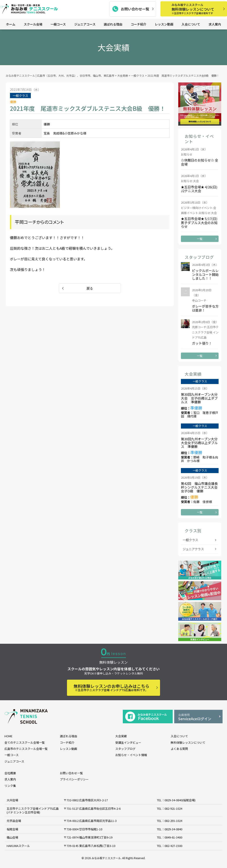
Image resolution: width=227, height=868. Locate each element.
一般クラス (190, 540)
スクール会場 (33, 24)
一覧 (200, 239)
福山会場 (12, 837)
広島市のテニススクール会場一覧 (26, 749)
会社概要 (10, 773)
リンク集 (10, 786)
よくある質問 (179, 749)
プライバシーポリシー (74, 779)
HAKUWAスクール (18, 846)
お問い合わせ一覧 (135, 9)
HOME (8, 736)
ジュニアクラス (193, 549)
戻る (90, 288)
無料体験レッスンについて (198, 9)
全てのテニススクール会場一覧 (25, 742)
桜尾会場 (12, 829)
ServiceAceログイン (198, 717)
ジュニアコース (85, 24)
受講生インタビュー (128, 742)
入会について (191, 24)
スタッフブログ (125, 749)
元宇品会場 (14, 821)
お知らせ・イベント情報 (131, 755)
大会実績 (121, 736)
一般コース (58, 24)
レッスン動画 (164, 24)
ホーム (11, 24)
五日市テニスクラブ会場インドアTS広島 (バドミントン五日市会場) (33, 810)
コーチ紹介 (139, 24)
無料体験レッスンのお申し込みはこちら (112, 688)
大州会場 (12, 800)
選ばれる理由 (113, 24)
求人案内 (215, 24)
